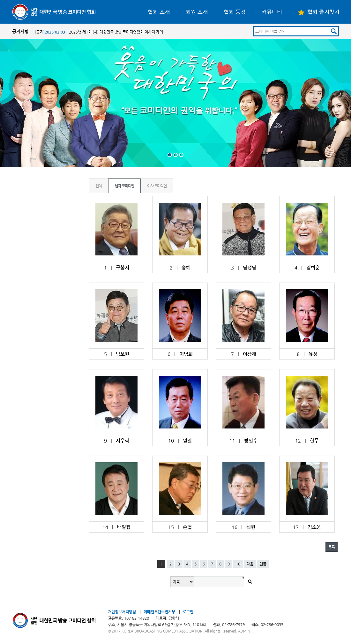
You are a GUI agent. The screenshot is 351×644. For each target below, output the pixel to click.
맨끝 (263, 564)
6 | (180, 354)
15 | (180, 527)
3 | (244, 267)
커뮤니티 (272, 12)
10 (238, 564)
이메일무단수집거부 (159, 612)
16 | (243, 527)
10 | (180, 440)
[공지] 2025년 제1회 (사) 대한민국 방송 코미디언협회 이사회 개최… (101, 32)
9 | (117, 440)
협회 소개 (159, 12)
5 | (117, 354)
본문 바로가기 (0, 0)
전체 (99, 186)
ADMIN (244, 631)
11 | (243, 440)
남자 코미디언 (125, 186)
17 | (307, 527)
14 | (116, 527)
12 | (307, 440)
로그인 (188, 612)
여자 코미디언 (157, 186)
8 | (307, 354)
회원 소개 (197, 12)
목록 (332, 547)
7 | (244, 354)
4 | (307, 267)
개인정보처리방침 (122, 612)
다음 (250, 564)
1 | (117, 267)
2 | (180, 267)
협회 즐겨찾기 (319, 12)
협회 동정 (235, 12)
